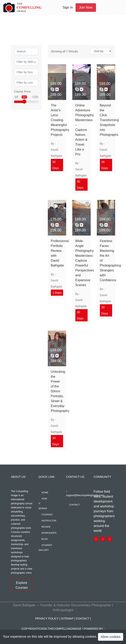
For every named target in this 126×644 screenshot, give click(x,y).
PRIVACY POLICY (47, 619)
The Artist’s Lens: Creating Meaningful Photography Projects (57, 120)
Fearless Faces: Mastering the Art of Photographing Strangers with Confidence (106, 261)
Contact (75, 505)
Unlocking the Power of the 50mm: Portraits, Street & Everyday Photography (57, 391)
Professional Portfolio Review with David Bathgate (57, 253)
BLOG (45, 539)
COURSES (47, 515)
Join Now (86, 7)
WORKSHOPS (49, 533)
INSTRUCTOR (49, 521)
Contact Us (75, 477)
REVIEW (46, 527)
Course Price (22, 92)
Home (45, 492)
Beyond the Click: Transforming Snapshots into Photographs (106, 120)
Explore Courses (22, 585)
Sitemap (67, 619)
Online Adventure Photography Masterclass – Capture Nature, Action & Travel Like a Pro (81, 130)
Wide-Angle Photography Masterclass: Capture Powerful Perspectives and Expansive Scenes (81, 263)
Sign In (68, 7)
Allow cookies (111, 637)
